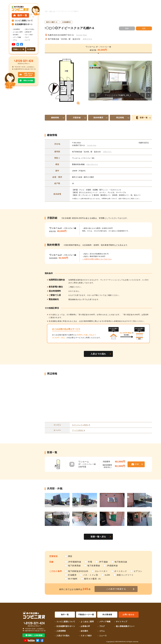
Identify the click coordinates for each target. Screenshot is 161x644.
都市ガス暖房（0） (52, 22)
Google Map (82, 35)
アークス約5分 (77, 430)
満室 (127, 28)
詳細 (137, 464)
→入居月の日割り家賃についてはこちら (97, 259)
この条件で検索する (116, 589)
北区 (144, 28)
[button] (62, 81)
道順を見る (87, 39)
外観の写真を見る (92, 164)
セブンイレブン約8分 (80, 425)
